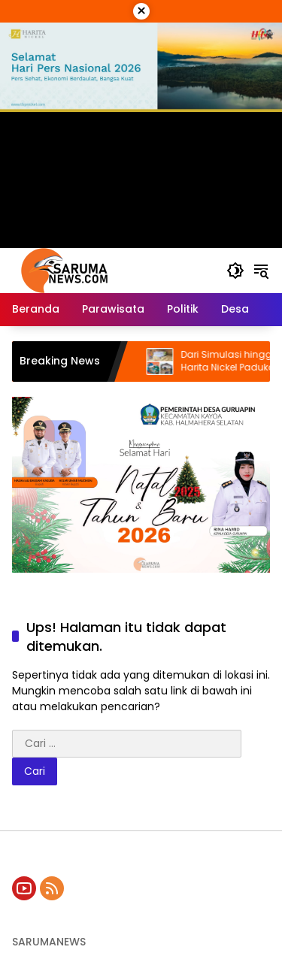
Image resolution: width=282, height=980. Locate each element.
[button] (235, 271)
